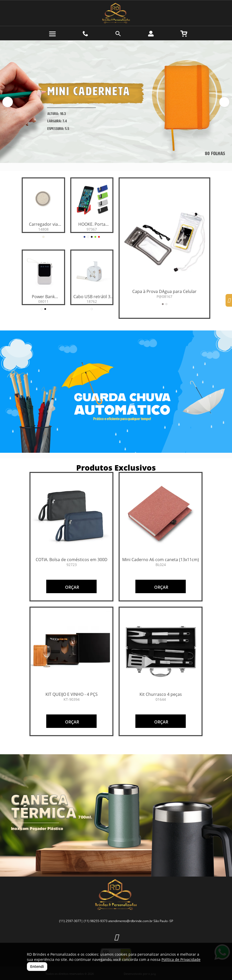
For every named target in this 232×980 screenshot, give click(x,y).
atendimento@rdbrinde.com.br (130, 921)
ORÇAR (72, 587)
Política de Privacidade (181, 959)
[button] (8, 102)
